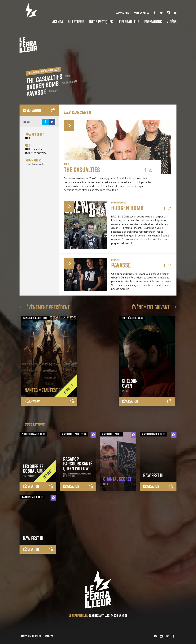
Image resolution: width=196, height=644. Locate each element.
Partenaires (141, 13)
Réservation (39, 110)
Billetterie (76, 22)
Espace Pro (122, 13)
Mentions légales (31, 636)
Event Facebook (34, 164)
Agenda (58, 22)
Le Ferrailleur (128, 22)
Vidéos (172, 22)
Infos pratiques (101, 22)
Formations (153, 22)
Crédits (49, 636)
